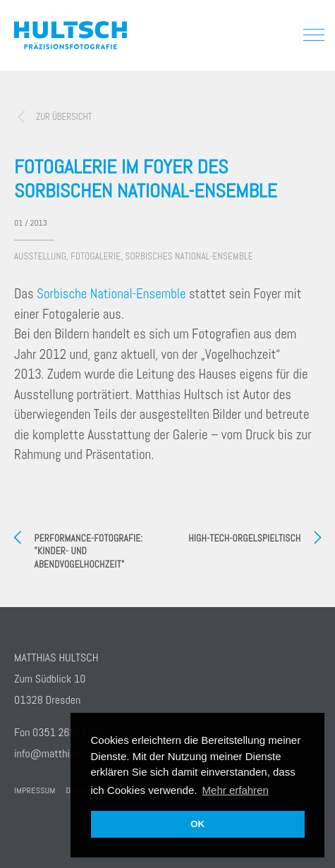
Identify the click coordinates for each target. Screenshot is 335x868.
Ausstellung (40, 256)
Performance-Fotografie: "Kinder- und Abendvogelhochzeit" (89, 551)
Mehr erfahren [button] (236, 790)
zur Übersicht (64, 117)
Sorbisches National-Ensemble (189, 256)
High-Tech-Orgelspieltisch (244, 538)
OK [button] (197, 824)
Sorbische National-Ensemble (110, 294)
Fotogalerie (96, 256)
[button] (310, 35)
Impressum (35, 790)
